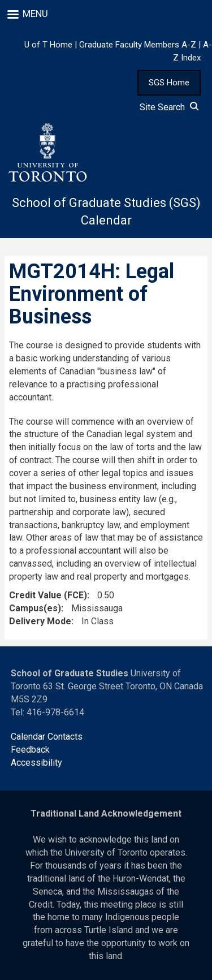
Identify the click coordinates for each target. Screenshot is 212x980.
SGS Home (169, 83)
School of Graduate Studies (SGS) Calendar (106, 211)
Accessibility (36, 763)
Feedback (30, 750)
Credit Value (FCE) (48, 595)
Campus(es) (35, 608)
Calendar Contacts (47, 737)
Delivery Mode (40, 621)
